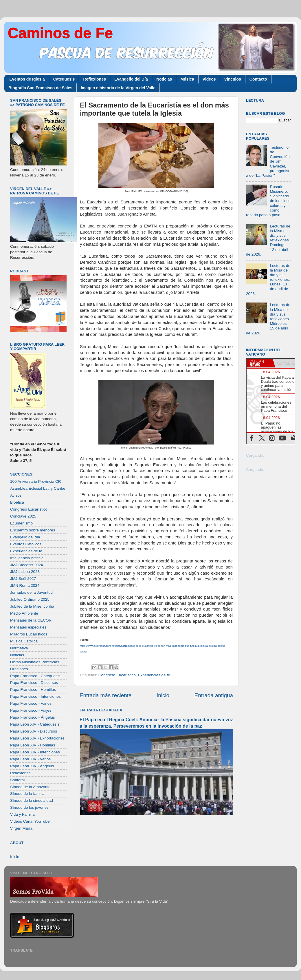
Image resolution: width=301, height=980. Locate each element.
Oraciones (19, 669)
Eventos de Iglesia (27, 79)
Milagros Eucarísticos (29, 634)
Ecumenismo (21, 523)
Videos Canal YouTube (30, 821)
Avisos (16, 495)
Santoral (17, 780)
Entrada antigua (214, 695)
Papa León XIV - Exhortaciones (37, 738)
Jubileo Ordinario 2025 (30, 599)
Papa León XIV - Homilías (33, 745)
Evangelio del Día (131, 79)
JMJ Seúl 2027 (23, 579)
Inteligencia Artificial (27, 558)
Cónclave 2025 (23, 516)
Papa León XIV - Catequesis (35, 724)
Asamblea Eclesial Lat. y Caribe (38, 488)
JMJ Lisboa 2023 (25, 572)
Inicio (163, 695)
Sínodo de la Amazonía (30, 787)
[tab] (260, 363)
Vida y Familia (22, 814)
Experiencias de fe (154, 675)
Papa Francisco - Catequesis (35, 676)
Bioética (17, 502)
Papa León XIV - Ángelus (32, 766)
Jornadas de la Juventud (31, 592)
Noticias (164, 79)
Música (187, 79)
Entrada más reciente (106, 695)
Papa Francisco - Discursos (34, 683)
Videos (209, 79)
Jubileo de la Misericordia (32, 606)
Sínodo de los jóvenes (29, 807)
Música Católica (24, 641)
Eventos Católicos (26, 544)
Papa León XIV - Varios (30, 759)
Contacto (258, 79)
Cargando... (256, 455)
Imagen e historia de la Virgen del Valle (118, 88)
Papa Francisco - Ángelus (33, 717)
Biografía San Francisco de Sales (40, 88)
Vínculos (233, 79)
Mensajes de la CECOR (31, 620)
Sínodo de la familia (27, 794)
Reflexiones (94, 79)
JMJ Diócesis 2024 (26, 565)
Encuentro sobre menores (33, 530)
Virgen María (21, 828)
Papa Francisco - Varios (31, 703)
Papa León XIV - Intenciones (35, 752)
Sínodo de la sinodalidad (32, 800)
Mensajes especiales (28, 627)
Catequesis (64, 79)
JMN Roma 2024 (25, 585)
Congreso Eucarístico (117, 675)
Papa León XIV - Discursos (34, 731)
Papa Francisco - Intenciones (35, 696)
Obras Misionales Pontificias (35, 662)
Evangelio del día (25, 537)
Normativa (19, 648)
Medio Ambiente (24, 613)
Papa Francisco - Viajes (31, 710)
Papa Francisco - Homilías (33, 690)
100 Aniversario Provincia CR (36, 481)
